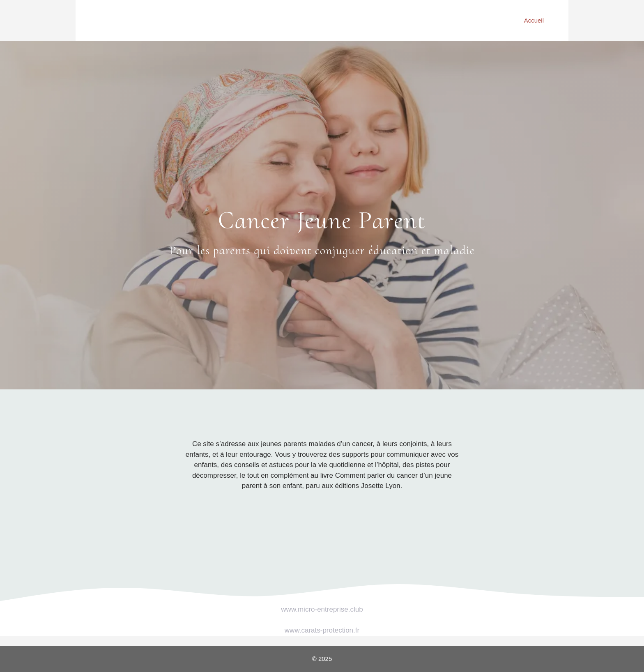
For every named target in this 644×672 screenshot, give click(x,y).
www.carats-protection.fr (322, 630)
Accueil (534, 20)
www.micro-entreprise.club (322, 609)
